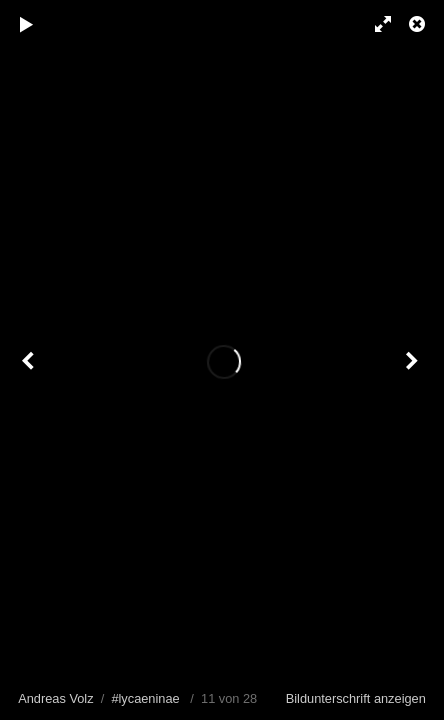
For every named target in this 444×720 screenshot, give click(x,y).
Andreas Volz (55, 698)
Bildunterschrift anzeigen (356, 698)
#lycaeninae (145, 698)
